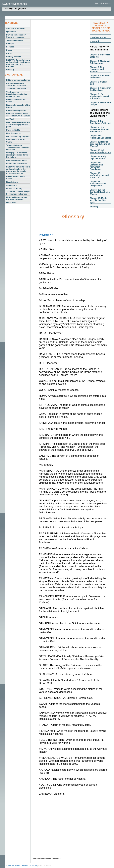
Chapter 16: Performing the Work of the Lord (100, 175)
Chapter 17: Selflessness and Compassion (98, 184)
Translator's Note (98, 37)
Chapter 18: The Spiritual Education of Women (100, 192)
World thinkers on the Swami (16, 141)
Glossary (10, 70)
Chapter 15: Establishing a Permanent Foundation (96, 166)
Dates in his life (13, 130)
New (102, 3)
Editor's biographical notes (18, 80)
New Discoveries (14, 133)
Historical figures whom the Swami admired (17, 198)
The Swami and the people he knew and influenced (18, 193)
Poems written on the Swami (16, 178)
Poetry (9, 50)
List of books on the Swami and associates (16, 84)
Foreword (94, 41)
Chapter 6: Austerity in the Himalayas (100, 89)
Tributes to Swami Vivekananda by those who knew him (18, 147)
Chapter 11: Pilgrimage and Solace (100, 137)
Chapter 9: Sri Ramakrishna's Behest (100, 122)
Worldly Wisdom (14, 57)
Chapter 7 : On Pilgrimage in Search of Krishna (100, 96)
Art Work (10, 119)
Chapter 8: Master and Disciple (100, 104)
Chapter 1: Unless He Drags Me (100, 56)
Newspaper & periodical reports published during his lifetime (17, 155)
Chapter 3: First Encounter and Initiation (97, 69)
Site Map (26, 866)
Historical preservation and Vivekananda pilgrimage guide (18, 124)
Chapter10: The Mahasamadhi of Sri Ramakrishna (99, 129)
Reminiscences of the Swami (16, 101)
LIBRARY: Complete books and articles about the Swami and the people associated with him (18, 170)
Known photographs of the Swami (18, 106)
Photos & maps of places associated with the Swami (18, 115)
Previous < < (46, 235)
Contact (108, 3)
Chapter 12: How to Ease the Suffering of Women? (100, 144)
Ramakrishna (12, 182)
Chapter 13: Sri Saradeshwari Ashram (100, 151)
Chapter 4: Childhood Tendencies (100, 77)
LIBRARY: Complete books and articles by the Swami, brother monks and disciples (18, 63)
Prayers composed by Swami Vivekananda (16, 36)
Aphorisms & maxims (16, 28)
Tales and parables (15, 40)
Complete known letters (17, 160)
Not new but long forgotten (18, 136)
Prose (9, 53)
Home (97, 3)
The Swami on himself (16, 89)
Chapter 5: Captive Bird (99, 83)
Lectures (10, 47)
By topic (10, 44)
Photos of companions (16, 110)
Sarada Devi (12, 185)
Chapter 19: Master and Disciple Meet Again (99, 200)
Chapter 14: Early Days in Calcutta (98, 157)
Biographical (21, 8)
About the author (13, 866)
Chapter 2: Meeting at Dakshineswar (100, 62)
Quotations (11, 32)
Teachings (9, 8)
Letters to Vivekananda (16, 164)
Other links (11, 203)
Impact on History (14, 188)
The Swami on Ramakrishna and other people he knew (17, 94)
